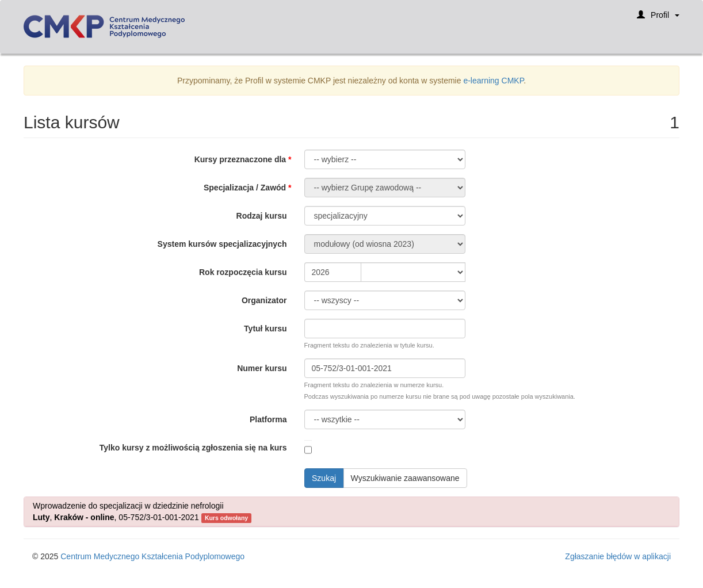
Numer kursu (262, 368)
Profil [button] (658, 19)
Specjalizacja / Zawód (245, 188)
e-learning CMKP (493, 81)
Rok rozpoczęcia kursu (243, 272)
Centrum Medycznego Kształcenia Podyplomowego (152, 556)
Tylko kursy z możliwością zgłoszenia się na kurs (193, 448)
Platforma (268, 419)
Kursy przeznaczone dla (240, 159)
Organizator (264, 300)
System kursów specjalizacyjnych (222, 244)
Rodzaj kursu (262, 216)
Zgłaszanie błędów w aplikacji (618, 556)
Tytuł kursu (265, 329)
